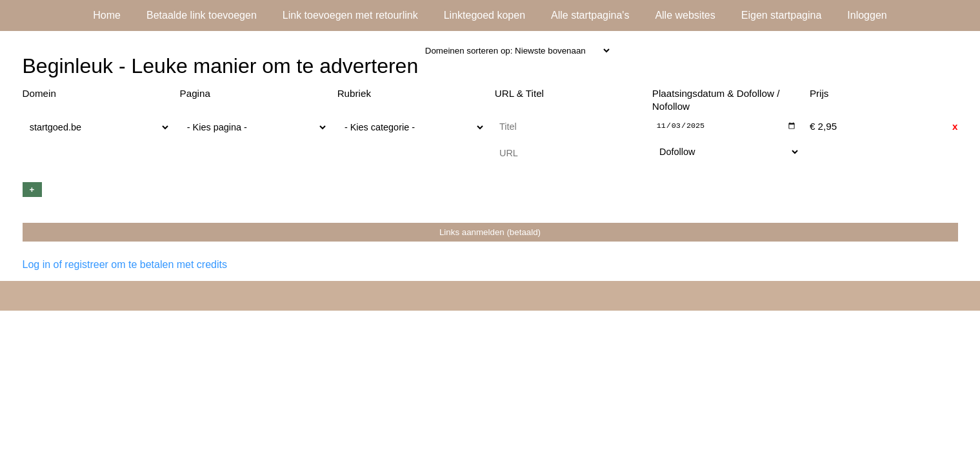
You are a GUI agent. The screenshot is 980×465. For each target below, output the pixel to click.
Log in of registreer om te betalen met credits (125, 265)
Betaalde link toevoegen (202, 15)
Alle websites (685, 15)
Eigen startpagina (782, 15)
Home (107, 15)
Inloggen (867, 15)
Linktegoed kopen (485, 15)
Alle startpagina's (590, 15)
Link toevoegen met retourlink (350, 15)
